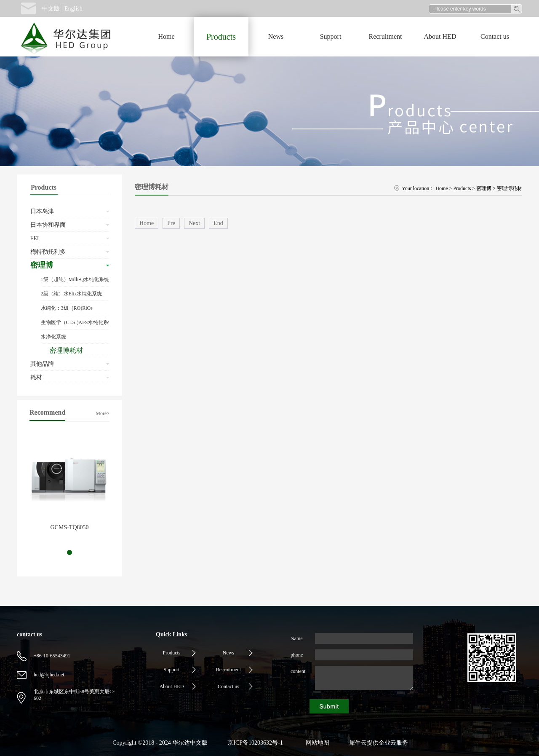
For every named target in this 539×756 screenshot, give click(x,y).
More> (103, 413)
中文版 (51, 9)
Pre (171, 223)
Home (166, 36)
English (73, 9)
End (218, 223)
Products (462, 188)
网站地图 (316, 743)
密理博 (484, 188)
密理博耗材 (510, 188)
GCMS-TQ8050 (69, 527)
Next (194, 223)
